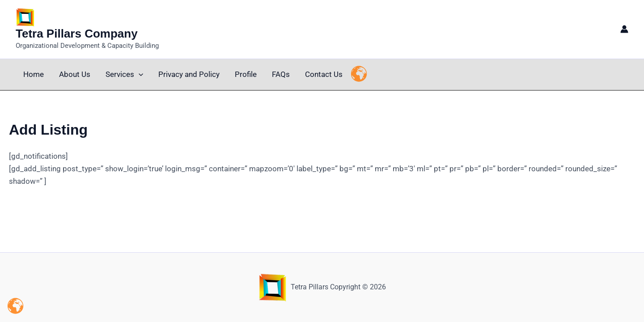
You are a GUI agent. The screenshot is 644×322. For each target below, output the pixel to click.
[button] (139, 74)
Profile (246, 74)
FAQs (281, 74)
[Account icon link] (624, 29)
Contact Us (324, 74)
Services (124, 74)
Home (34, 74)
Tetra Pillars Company (77, 34)
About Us (75, 74)
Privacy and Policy (189, 74)
